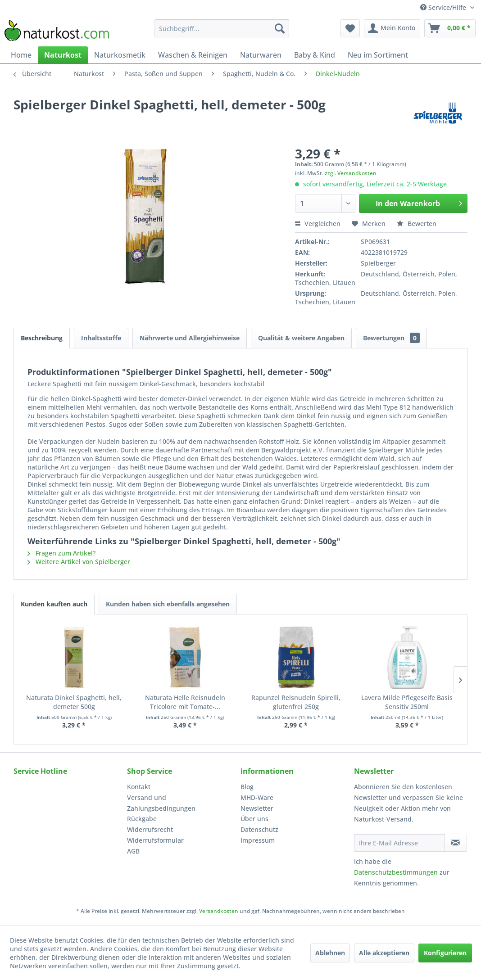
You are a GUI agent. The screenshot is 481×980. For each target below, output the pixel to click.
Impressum (258, 840)
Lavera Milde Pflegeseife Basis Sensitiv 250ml (407, 702)
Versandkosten (219, 911)
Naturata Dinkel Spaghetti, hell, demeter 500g (74, 702)
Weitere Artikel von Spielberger (79, 562)
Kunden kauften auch (54, 604)
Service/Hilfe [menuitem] (444, 7)
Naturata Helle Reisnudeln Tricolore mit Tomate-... (185, 702)
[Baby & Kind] (315, 55)
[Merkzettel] (350, 28)
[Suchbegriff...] (222, 28)
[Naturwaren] (261, 55)
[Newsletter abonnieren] (456, 843)
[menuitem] (222, 28)
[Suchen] (280, 28)
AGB (133, 851)
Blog (247, 787)
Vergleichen (318, 224)
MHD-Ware (257, 797)
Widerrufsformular (155, 840)
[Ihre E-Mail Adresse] (399, 843)
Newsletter (257, 808)
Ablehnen (330, 953)
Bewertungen (391, 338)
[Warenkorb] (450, 28)
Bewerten (417, 224)
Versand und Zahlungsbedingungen (161, 803)
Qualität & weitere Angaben (301, 338)
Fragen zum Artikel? (61, 553)
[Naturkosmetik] (120, 55)
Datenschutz (259, 829)
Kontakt (139, 787)
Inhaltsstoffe (101, 338)
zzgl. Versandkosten (351, 173)
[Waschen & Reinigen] (193, 55)
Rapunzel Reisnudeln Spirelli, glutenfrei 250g (296, 702)
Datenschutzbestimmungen (396, 872)
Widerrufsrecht (150, 829)
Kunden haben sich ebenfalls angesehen (168, 604)
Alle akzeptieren (384, 953)
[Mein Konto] (392, 28)
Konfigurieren (445, 953)
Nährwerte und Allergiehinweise (190, 338)
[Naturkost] (63, 55)
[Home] (21, 55)
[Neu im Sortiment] (378, 55)
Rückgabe (142, 819)
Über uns (254, 819)
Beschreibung (42, 338)
